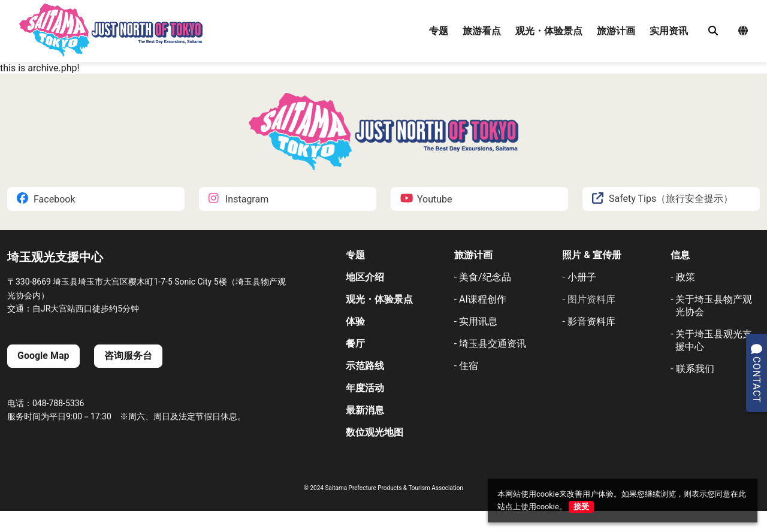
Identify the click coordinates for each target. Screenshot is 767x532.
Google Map (43, 356)
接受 (581, 507)
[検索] (713, 31)
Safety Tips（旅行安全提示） (662, 199)
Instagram (238, 199)
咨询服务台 (128, 356)
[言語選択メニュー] (743, 31)
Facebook (46, 199)
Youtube (426, 199)
